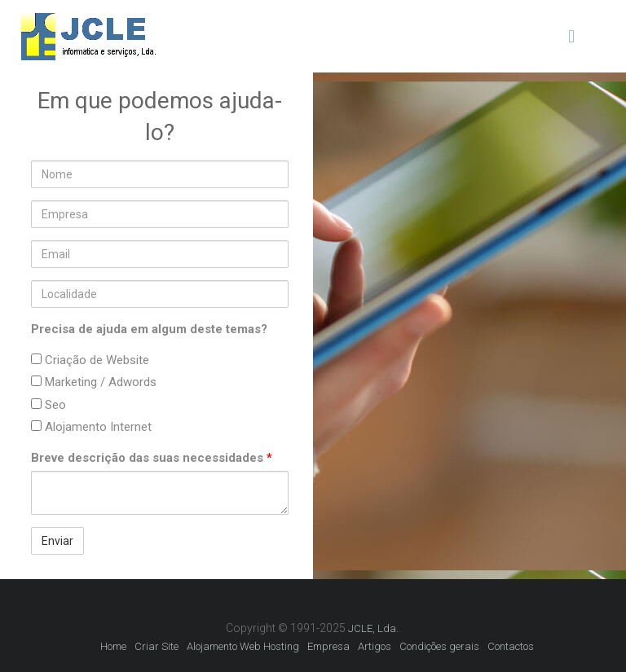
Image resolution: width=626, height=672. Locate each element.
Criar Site (156, 646)
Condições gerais (439, 646)
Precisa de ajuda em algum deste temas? (149, 329)
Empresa (328, 646)
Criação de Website (90, 360)
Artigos (375, 646)
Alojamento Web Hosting (243, 646)
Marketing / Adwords (94, 382)
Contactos (511, 646)
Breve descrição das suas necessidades (152, 458)
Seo (48, 405)
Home (113, 646)
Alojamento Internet (91, 427)
